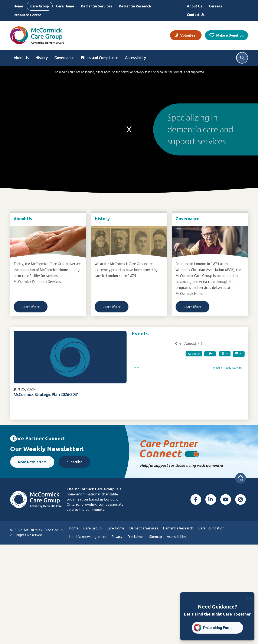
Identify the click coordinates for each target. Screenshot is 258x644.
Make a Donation (230, 35)
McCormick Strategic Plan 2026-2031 (46, 394)
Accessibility (135, 58)
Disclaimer (136, 537)
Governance (64, 58)
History (42, 58)
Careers (215, 6)
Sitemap (156, 537)
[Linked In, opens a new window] (211, 499)
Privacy (117, 537)
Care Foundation (211, 528)
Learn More (31, 307)
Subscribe (74, 462)
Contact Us (196, 15)
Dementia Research (135, 6)
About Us (195, 6)
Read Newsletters (32, 462)
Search (242, 58)
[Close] (249, 598)
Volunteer (189, 35)
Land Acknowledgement (88, 537)
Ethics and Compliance (100, 58)
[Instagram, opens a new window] (241, 499)
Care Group (40, 6)
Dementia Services (97, 6)
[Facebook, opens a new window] (196, 499)
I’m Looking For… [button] (217, 628)
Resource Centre (27, 15)
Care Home (65, 6)
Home (18, 6)
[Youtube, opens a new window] (226, 499)
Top (241, 478)
